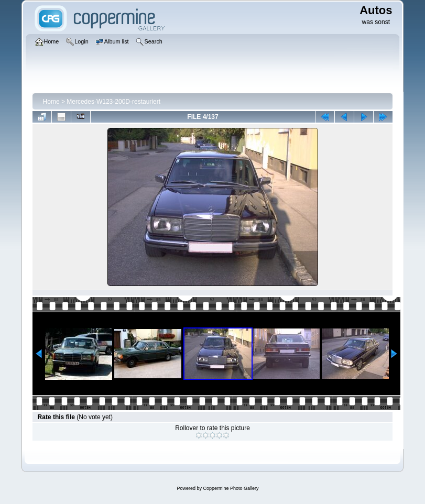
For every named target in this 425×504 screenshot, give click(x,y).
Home (51, 102)
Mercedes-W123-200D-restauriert (113, 102)
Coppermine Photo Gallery (231, 488)
